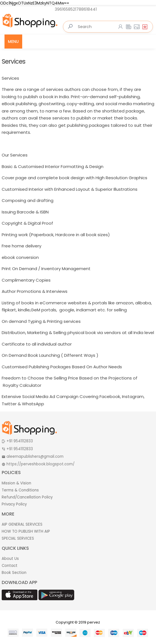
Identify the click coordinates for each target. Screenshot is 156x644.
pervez (94, 622)
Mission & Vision (16, 483)
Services (13, 62)
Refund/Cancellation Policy (27, 497)
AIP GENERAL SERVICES (22, 524)
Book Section (14, 573)
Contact (10, 566)
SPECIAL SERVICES (18, 538)
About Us (10, 559)
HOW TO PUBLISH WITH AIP (26, 531)
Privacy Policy (14, 504)
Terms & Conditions (20, 490)
